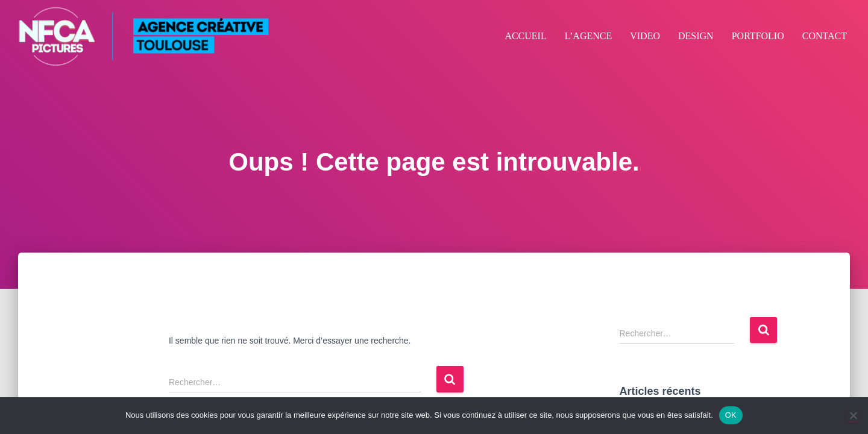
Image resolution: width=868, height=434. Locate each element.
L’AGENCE (589, 36)
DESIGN (696, 36)
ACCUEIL (525, 36)
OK (731, 415)
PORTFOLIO (758, 36)
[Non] (853, 415)
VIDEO (645, 36)
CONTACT (825, 36)
